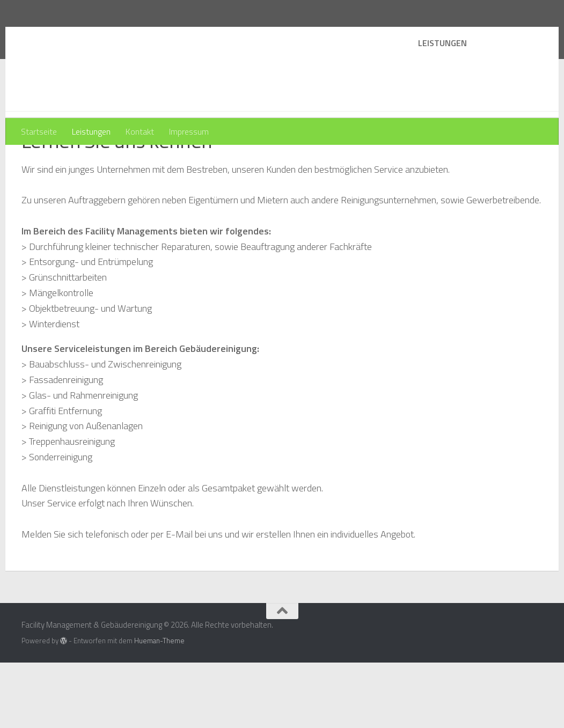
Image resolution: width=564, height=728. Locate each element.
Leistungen (91, 131)
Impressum (189, 131)
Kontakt (140, 131)
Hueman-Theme (159, 706)
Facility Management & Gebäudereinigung (220, 38)
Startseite (39, 131)
